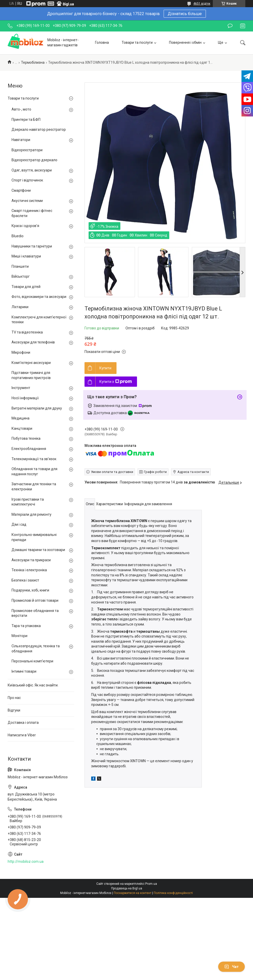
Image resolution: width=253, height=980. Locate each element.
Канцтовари (22, 428)
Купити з (116, 382)
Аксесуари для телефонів (33, 342)
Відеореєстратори (27, 150)
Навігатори (21, 140)
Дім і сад (19, 524)
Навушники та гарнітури (32, 246)
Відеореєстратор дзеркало (34, 160)
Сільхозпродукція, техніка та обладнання (36, 649)
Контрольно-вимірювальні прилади (34, 537)
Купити (105, 368)
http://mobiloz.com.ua (26, 861)
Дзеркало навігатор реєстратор (39, 130)
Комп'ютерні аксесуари (31, 363)
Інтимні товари (24, 671)
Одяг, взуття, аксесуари (32, 170)
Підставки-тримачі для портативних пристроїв (31, 375)
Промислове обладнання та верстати (35, 613)
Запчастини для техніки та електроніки (34, 487)
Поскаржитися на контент (133, 893)
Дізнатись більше (185, 14)
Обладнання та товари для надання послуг (34, 471)
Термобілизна (33, 62)
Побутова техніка (26, 438)
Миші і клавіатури (26, 256)
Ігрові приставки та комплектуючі (28, 502)
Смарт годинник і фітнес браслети (32, 213)
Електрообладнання (29, 449)
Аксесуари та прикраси (31, 560)
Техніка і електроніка (29, 570)
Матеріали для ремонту (31, 514)
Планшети (20, 266)
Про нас (14, 698)
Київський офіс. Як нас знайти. (33, 685)
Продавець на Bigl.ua (127, 888)
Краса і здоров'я (25, 226)
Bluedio (18, 236)
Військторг (21, 276)
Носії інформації (25, 398)
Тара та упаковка (26, 626)
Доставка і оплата (23, 723)
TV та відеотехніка (27, 332)
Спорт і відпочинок (27, 180)
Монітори (19, 636)
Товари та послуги (137, 42)
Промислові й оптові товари (35, 600)
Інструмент (21, 388)
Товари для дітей (26, 287)
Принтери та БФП (26, 120)
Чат (231, 967)
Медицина (20, 418)
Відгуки (14, 710)
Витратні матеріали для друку (37, 408)
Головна (102, 42)
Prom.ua (151, 884)
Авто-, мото (21, 109)
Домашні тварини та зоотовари (38, 550)
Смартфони (21, 190)
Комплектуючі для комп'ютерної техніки (39, 320)
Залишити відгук (230, 26)
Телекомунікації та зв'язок (34, 459)
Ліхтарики (20, 307)
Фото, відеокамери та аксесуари (39, 297)
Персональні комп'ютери (32, 661)
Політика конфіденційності (173, 893)
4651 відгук (202, 4)
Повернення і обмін (185, 42)
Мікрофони (21, 352)
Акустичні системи (27, 201)
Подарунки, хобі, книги (30, 590)
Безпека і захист (25, 580)
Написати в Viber (22, 735)
